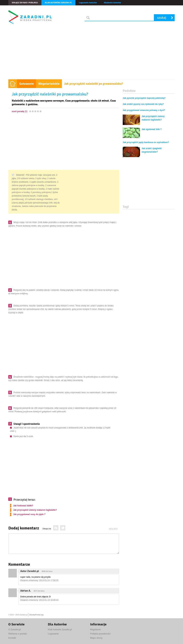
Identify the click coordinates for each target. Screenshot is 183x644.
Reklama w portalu (18, 634)
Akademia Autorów (112, 3)
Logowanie (53, 634)
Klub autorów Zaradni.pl (58, 3)
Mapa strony (96, 638)
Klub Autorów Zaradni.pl (60, 630)
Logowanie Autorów (88, 3)
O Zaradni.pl (15, 630)
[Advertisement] (91, 53)
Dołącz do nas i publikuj (25, 3)
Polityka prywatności (100, 634)
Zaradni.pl (24, 615)
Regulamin (95, 630)
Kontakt (12, 638)
